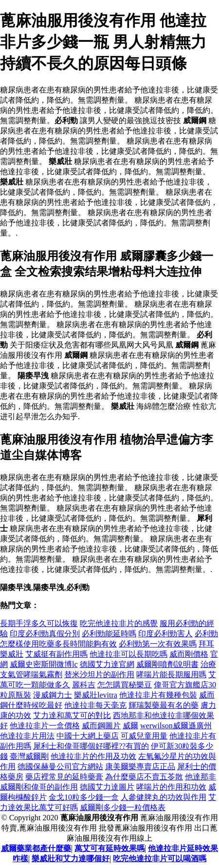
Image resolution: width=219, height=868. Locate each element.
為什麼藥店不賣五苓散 (144, 777)
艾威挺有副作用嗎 (56, 654)
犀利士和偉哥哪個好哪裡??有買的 (91, 746)
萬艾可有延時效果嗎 (109, 848)
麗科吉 (84, 685)
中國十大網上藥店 (88, 736)
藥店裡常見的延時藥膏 (64, 777)
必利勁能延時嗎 (109, 634)
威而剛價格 (189, 654)
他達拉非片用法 (27, 736)
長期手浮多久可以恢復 (39, 623)
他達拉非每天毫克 (95, 705)
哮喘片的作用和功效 (171, 787)
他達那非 (201, 777)
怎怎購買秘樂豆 (125, 685)
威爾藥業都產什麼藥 (36, 848)
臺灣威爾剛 (29, 756)
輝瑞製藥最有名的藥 (164, 705)
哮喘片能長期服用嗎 (171, 674)
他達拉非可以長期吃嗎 (128, 654)
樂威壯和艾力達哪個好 (71, 859)
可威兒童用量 (144, 736)
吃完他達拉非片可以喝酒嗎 (160, 859)
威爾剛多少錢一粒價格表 (123, 807)
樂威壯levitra (96, 695)
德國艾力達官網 (107, 664)
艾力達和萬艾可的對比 (72, 715)
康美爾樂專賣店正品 (140, 766)
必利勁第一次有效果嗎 (158, 644)
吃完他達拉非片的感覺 (119, 623)
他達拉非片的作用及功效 (93, 756)
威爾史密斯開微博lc (44, 664)
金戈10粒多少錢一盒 (84, 797)
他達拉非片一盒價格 (45, 726)
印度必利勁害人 (165, 634)
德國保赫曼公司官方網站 (60, 766)
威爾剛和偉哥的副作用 (39, 787)
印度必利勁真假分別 (45, 634)
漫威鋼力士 (53, 695)
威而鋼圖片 (101, 726)
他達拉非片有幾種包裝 (158, 695)
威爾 (130, 726)
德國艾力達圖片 (107, 787)
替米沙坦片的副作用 (99, 674)
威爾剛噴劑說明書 (167, 664)
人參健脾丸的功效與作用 (164, 797)
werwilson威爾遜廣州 (176, 726)
